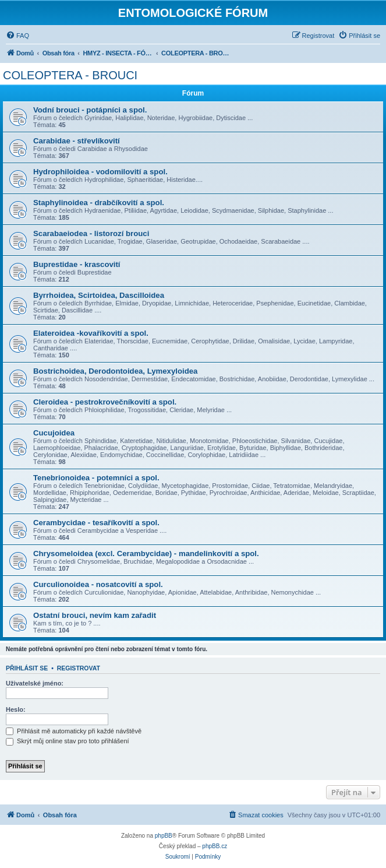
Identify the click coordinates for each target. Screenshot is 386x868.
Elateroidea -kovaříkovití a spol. (91, 333)
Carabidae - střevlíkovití (77, 141)
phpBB (164, 836)
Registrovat (79, 668)
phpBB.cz (215, 846)
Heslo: (16, 709)
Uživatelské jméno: (35, 683)
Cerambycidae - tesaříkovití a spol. (96, 523)
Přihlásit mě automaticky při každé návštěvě (74, 731)
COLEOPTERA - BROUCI (70, 75)
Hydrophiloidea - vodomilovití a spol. (100, 172)
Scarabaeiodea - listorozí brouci (91, 233)
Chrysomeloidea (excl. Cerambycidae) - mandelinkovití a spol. (146, 554)
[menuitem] (17, 36)
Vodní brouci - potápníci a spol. (90, 110)
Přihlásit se (27, 668)
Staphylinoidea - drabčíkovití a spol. (99, 203)
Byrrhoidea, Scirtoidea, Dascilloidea (99, 295)
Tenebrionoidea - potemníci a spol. (96, 478)
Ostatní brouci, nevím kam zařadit (95, 615)
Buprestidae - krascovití (77, 264)
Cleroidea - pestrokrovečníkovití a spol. (105, 402)
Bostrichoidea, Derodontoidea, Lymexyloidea (115, 371)
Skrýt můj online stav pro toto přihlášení (68, 741)
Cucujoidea (54, 433)
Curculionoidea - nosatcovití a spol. (98, 584)
